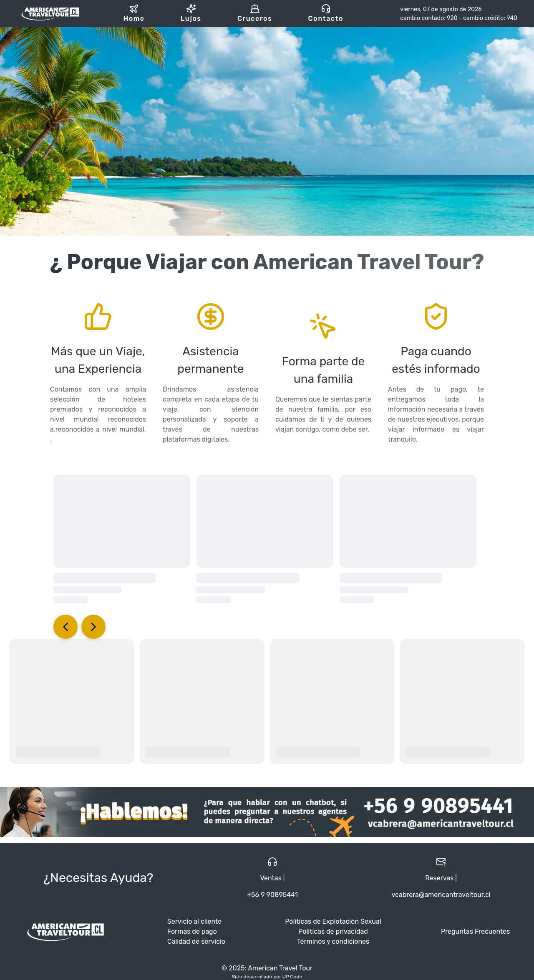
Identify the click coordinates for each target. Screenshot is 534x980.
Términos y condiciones (333, 941)
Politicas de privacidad (333, 931)
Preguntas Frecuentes (475, 931)
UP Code (292, 977)
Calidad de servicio (196, 941)
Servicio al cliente (195, 921)
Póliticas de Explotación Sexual (333, 921)
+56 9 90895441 (272, 895)
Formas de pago (192, 931)
